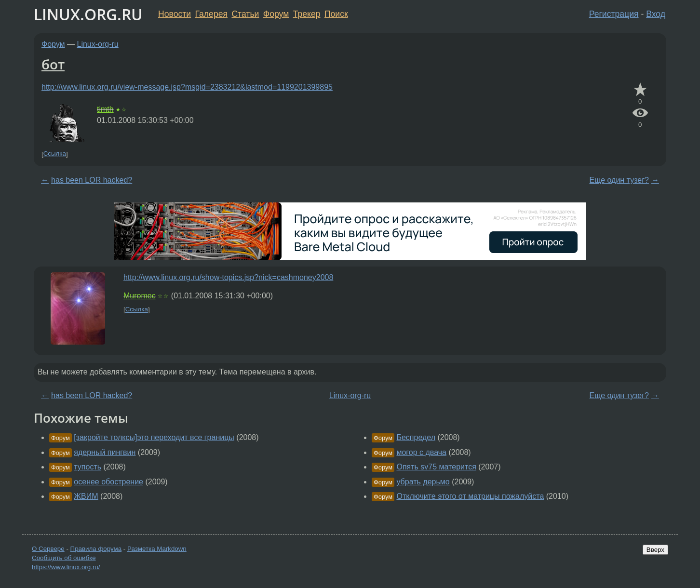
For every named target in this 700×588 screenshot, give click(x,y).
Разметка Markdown (157, 549)
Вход (656, 14)
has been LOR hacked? (92, 180)
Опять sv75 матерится (436, 467)
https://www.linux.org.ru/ (66, 567)
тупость (87, 467)
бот (53, 64)
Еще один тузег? (619, 180)
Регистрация (614, 14)
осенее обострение (108, 482)
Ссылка (55, 154)
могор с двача (421, 452)
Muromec (140, 296)
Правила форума (96, 549)
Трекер (307, 14)
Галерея (211, 14)
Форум (276, 14)
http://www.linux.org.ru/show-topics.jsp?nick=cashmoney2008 (228, 277)
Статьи (245, 14)
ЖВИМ (86, 496)
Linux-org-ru (98, 44)
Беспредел (416, 437)
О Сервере (48, 549)
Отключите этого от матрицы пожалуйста (470, 496)
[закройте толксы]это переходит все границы (154, 437)
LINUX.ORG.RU (88, 14)
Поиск (336, 14)
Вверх (655, 550)
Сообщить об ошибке (64, 558)
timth (105, 109)
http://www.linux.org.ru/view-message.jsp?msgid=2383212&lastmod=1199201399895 (187, 87)
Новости (175, 14)
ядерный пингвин (105, 452)
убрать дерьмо (423, 482)
